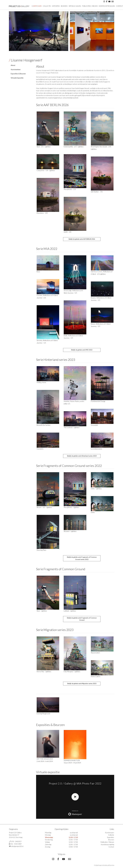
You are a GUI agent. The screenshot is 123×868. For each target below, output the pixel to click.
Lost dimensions (96, 449)
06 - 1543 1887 (16, 844)
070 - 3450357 (16, 841)
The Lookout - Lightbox (72, 427)
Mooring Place (41, 550)
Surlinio (112, 865)
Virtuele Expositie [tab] (17, 78)
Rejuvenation (95, 653)
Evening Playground (43, 714)
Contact (111, 847)
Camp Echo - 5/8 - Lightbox (46, 170)
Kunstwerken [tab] (16, 69)
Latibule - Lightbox (70, 611)
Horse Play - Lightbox (44, 671)
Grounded (94, 425)
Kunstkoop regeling (107, 6)
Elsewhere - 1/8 (42, 213)
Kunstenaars (37, 6)
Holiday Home (41, 382)
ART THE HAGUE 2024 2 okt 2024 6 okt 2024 (48, 746)
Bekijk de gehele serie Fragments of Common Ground (82, 619)
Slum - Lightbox (42, 611)
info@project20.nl (17, 846)
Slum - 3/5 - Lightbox (44, 147)
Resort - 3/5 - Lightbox (44, 507)
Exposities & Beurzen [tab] (18, 74)
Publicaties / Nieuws (90, 6)
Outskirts (40, 449)
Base (38, 272)
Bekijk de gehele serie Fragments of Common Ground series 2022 (82, 558)
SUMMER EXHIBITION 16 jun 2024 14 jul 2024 (75, 747)
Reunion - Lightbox (70, 531)
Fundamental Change (98, 401)
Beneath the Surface (44, 425)
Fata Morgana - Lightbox (72, 671)
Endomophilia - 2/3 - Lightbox (74, 147)
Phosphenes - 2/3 (70, 189)
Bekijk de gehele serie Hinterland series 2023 (82, 456)
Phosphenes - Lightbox (71, 507)
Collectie (47, 6)
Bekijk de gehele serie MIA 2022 (82, 350)
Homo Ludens (96, 676)
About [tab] (13, 65)
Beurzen (64, 6)
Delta (93, 512)
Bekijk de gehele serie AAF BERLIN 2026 (82, 239)
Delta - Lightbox (96, 489)
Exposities (56, 6)
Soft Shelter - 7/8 (97, 192)
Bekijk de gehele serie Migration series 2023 (82, 684)
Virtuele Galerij (75, 6)
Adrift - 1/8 (67, 232)
